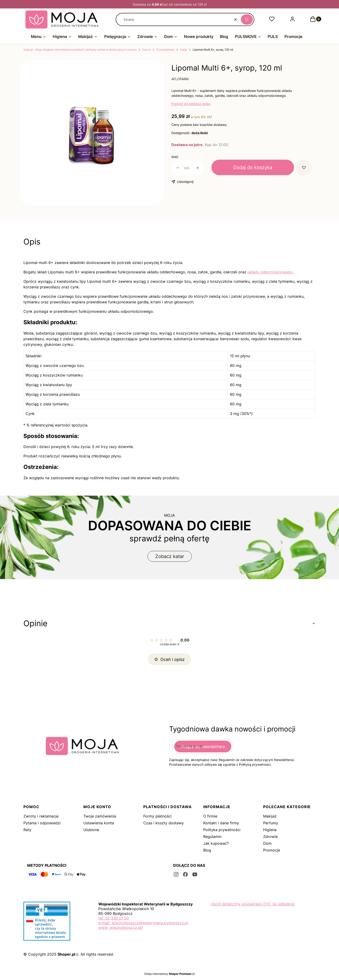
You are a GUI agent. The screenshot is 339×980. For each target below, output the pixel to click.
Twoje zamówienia (100, 816)
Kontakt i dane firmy (221, 823)
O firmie (210, 816)
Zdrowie (270, 837)
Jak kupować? (216, 843)
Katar (184, 50)
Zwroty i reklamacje (41, 816)
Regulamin (212, 837)
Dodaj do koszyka (253, 167)
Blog (207, 850)
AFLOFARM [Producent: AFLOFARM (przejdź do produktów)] (180, 79)
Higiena (270, 830)
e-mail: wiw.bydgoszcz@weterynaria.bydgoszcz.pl (143, 923)
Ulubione (91, 830)
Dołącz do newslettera (203, 747)
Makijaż (270, 816)
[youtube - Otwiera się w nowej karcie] (195, 874)
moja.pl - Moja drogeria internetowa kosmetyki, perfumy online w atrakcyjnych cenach (80, 50)
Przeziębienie (165, 50)
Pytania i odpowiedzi (42, 823)
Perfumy (271, 823)
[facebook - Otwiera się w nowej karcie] (185, 874)
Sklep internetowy (168, 974)
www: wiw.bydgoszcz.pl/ (120, 927)
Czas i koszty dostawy (164, 823)
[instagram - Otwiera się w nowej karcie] (176, 874)
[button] (247, 19)
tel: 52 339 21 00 (114, 918)
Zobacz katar (170, 556)
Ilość (175, 157)
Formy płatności (157, 816)
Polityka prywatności (222, 830)
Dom (267, 843)
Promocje (272, 850)
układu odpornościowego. (271, 272)
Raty (27, 830)
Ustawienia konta (99, 823)
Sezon (147, 50)
